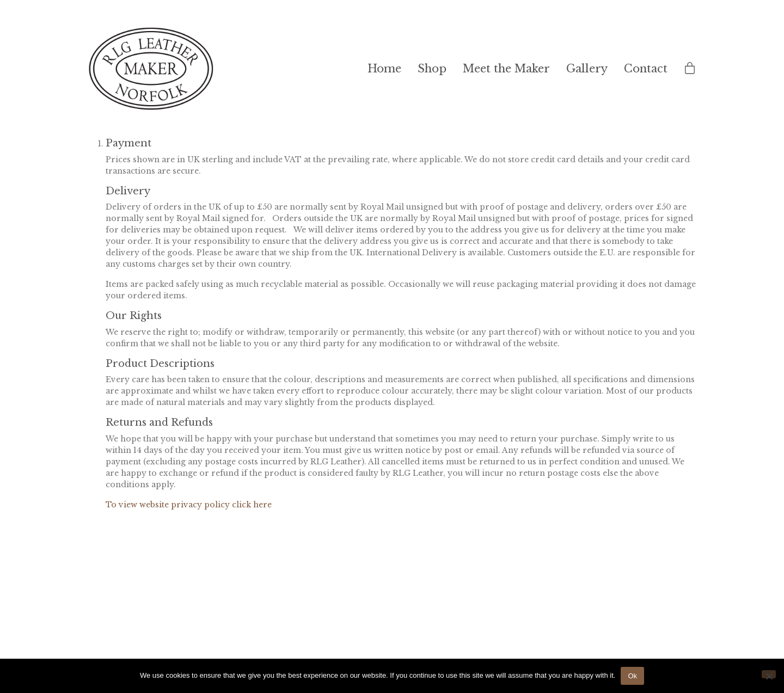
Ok (632, 676)
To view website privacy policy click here (189, 505)
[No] (769, 674)
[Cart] (690, 69)
